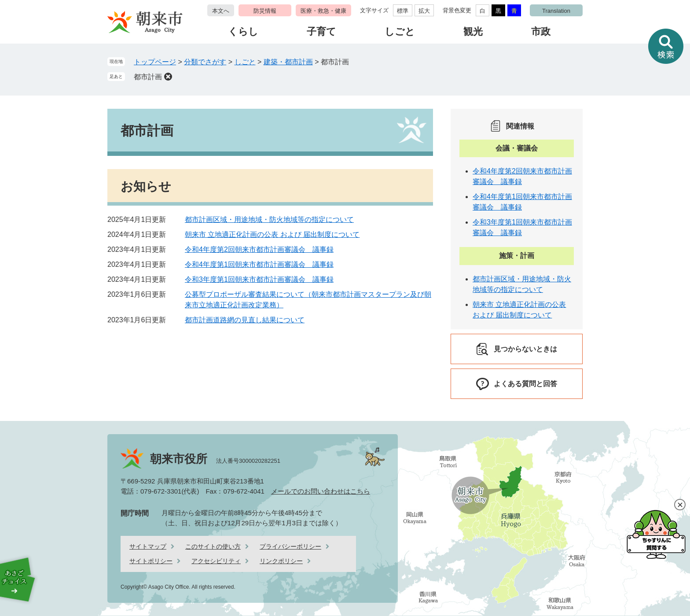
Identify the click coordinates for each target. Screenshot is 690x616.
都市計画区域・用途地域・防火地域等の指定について (269, 219)
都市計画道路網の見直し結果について (245, 320)
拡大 (424, 11)
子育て (321, 31)
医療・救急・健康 (323, 11)
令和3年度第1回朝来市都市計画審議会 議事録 (259, 279)
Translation (556, 11)
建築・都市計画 (288, 62)
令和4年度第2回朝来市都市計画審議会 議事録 (259, 249)
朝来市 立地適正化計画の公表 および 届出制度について (272, 234)
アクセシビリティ (216, 561)
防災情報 (265, 11)
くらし (243, 31)
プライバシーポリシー (290, 546)
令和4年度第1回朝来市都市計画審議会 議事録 (259, 264)
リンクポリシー (281, 561)
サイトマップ (148, 546)
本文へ (221, 11)
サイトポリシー (151, 561)
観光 (473, 31)
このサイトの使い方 (213, 546)
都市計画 (148, 77)
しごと (400, 31)
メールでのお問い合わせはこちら (321, 491)
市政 (541, 31)
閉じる (680, 505)
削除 (168, 77)
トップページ (155, 62)
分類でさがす (205, 62)
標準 (403, 11)
